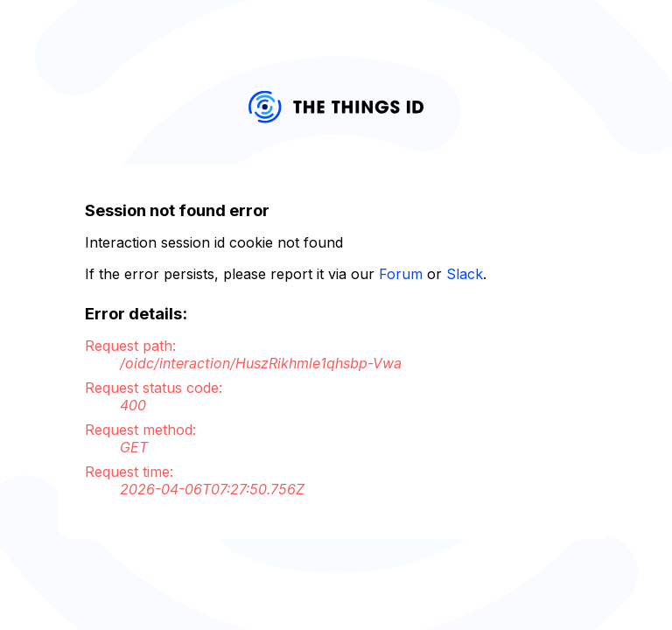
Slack (465, 274)
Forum (401, 274)
